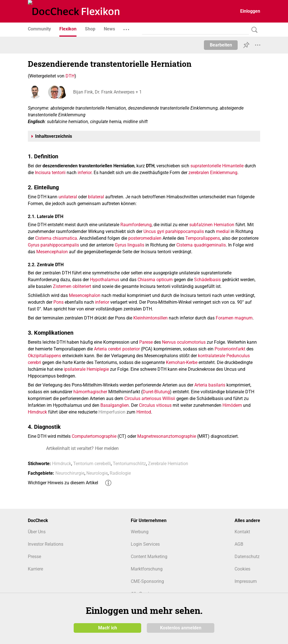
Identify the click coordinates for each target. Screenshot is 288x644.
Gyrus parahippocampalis (53, 245)
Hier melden (107, 448)
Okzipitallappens (44, 356)
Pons (58, 302)
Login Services (145, 544)
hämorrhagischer (90, 392)
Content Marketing (149, 557)
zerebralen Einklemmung (213, 173)
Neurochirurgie (70, 473)
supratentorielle (206, 166)
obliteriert (82, 286)
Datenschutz (247, 557)
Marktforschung (147, 569)
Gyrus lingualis (130, 245)
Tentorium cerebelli (92, 464)
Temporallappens (203, 238)
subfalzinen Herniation (212, 225)
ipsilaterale (75, 369)
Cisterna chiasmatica (56, 238)
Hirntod (144, 412)
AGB (239, 544)
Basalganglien (115, 405)
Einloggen (250, 11)
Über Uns (37, 532)
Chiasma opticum (155, 280)
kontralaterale (212, 356)
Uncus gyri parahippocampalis (174, 231)
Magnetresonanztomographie (167, 436)
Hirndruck (37, 412)
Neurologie (97, 473)
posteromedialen (145, 238)
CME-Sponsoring (147, 581)
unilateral (68, 197)
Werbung (140, 532)
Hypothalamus (105, 280)
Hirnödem (232, 405)
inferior (85, 173)
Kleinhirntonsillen (150, 318)
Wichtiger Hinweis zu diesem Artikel (63, 483)
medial (223, 231)
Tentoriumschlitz (129, 464)
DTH (70, 76)
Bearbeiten (221, 45)
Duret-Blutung (156, 392)
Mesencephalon (52, 252)
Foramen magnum (234, 318)
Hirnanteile (233, 166)
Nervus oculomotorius (184, 342)
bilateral (96, 197)
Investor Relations (46, 544)
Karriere (35, 569)
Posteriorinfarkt (230, 349)
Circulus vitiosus (155, 405)
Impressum (246, 581)
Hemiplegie (98, 369)
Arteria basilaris (210, 385)
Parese (146, 342)
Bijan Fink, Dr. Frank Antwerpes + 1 (107, 92)
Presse (34, 557)
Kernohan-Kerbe (182, 362)
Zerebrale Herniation (168, 464)
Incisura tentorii (50, 173)
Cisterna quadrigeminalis (201, 245)
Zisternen (62, 286)
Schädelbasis (207, 280)
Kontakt (242, 532)
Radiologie (120, 473)
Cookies (242, 569)
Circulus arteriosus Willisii (150, 398)
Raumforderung (136, 225)
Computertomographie (94, 436)
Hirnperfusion (112, 412)
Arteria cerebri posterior (117, 349)
